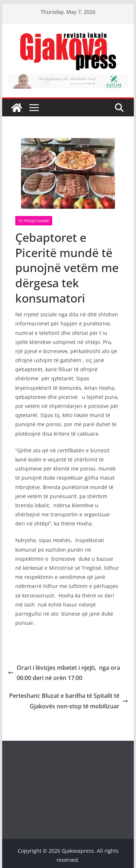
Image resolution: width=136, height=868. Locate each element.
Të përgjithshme (34, 221)
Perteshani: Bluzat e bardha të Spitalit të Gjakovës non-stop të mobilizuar (69, 701)
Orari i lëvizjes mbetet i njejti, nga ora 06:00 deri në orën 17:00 (64, 673)
